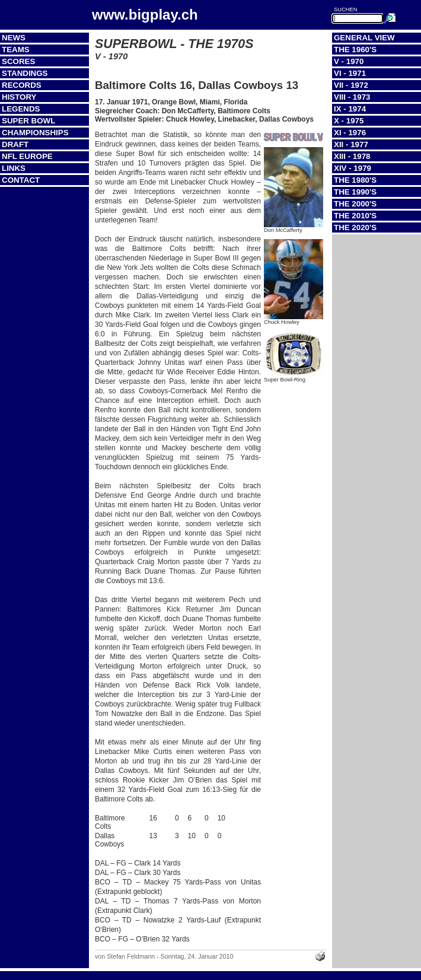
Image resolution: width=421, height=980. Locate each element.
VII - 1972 (351, 85)
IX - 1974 (350, 109)
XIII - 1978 (352, 156)
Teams (16, 50)
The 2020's (355, 227)
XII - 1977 (351, 144)
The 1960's (355, 50)
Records (22, 85)
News (14, 38)
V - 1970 (349, 61)
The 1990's (355, 192)
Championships (35, 133)
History (19, 97)
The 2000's (355, 204)
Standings (25, 73)
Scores (18, 61)
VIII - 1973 (352, 97)
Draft (15, 144)
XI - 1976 (350, 133)
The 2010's (355, 216)
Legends (21, 109)
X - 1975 (349, 121)
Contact (21, 180)
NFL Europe (27, 156)
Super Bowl (28, 121)
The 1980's (355, 180)
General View (364, 38)
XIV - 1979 (353, 168)
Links (14, 168)
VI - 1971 (350, 73)
